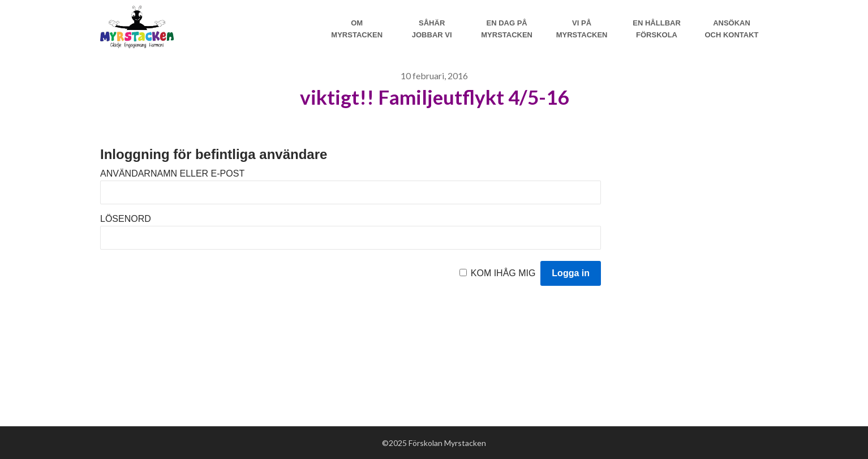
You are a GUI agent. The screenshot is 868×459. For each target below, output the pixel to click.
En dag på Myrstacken (507, 29)
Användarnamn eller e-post (172, 173)
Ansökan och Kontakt (731, 29)
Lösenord (126, 219)
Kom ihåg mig (503, 273)
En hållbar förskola (657, 29)
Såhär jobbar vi (432, 29)
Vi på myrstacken (582, 29)
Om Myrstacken (357, 29)
